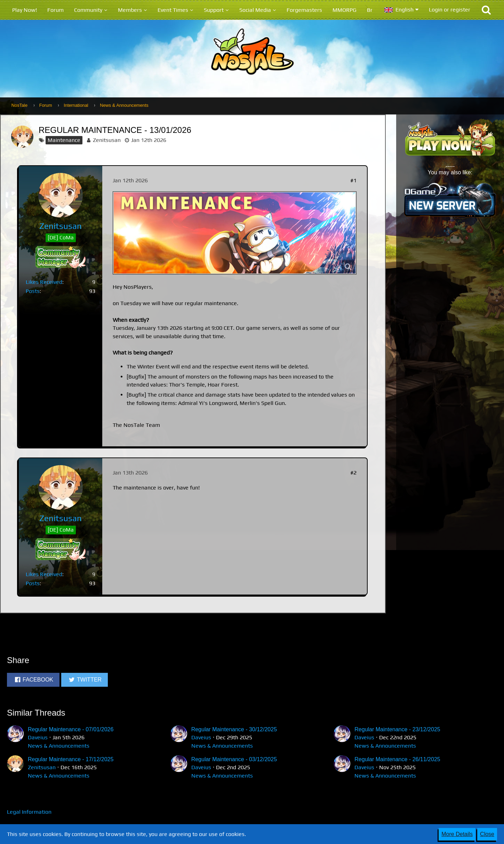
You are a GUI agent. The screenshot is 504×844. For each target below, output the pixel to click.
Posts (33, 291)
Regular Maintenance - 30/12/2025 (234, 729)
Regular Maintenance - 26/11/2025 (397, 759)
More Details (457, 834)
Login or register (450, 10)
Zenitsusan (107, 140)
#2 (353, 473)
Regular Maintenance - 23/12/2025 (397, 729)
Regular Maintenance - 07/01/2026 (71, 729)
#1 (353, 180)
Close (487, 834)
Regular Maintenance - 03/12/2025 (234, 759)
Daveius (38, 737)
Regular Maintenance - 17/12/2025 (71, 759)
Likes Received (44, 282)
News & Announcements (59, 746)
